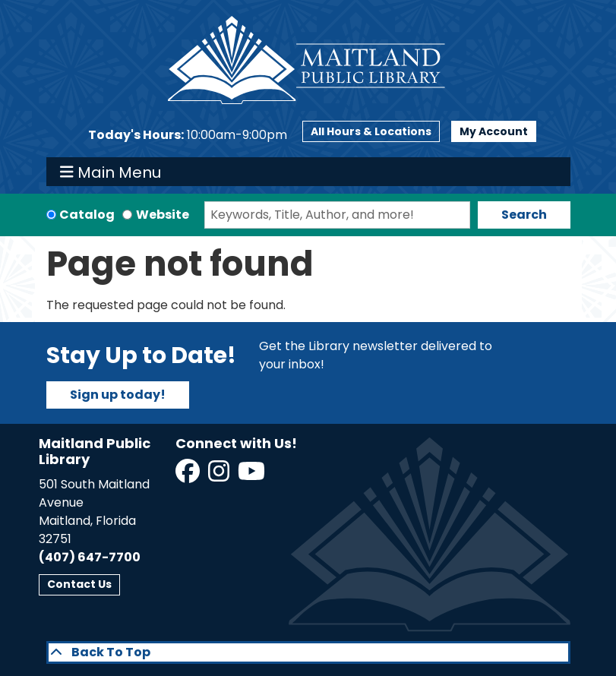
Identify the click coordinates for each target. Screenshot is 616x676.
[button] (188, 135)
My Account (494, 131)
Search (524, 215)
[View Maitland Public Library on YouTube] (253, 476)
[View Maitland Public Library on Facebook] (189, 476)
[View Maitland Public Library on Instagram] (220, 476)
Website (163, 215)
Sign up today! (118, 395)
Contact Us (79, 584)
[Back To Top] (308, 652)
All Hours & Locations (371, 131)
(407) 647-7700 (90, 557)
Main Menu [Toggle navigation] (111, 172)
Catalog (87, 215)
